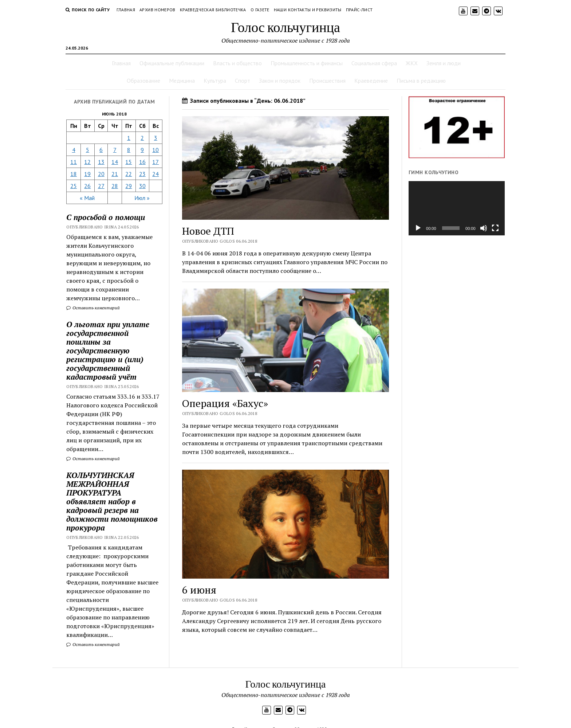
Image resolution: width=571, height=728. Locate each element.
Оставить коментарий (93, 308)
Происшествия (327, 81)
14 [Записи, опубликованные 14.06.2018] (115, 162)
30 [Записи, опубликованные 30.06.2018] (142, 186)
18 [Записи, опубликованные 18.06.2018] (74, 174)
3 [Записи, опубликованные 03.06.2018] (156, 138)
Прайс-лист (359, 10)
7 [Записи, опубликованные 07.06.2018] (115, 150)
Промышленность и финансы (307, 63)
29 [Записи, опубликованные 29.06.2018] (129, 186)
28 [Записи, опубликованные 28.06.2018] (115, 186)
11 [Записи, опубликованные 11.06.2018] (74, 162)
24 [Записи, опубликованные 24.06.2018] (155, 174)
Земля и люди (444, 63)
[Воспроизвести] (418, 228)
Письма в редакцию (421, 81)
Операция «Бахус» (225, 403)
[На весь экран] (495, 228)
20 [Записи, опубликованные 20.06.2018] (101, 174)
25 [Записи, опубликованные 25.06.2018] (74, 186)
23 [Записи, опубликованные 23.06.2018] (142, 174)
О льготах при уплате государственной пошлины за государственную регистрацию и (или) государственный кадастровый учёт (108, 351)
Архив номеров (157, 10)
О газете (260, 10)
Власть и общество (237, 63)
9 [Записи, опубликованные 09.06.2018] (142, 150)
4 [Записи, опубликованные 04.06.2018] (74, 150)
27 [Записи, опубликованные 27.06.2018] (101, 186)
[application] (457, 208)
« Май (87, 198)
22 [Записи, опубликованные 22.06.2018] (129, 174)
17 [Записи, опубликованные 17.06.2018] (155, 162)
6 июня (199, 590)
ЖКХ (412, 63)
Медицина (182, 81)
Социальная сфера (374, 63)
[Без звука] (484, 228)
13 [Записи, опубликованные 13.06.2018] (101, 162)
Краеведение (371, 81)
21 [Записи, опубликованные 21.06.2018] (115, 174)
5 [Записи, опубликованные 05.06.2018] (88, 150)
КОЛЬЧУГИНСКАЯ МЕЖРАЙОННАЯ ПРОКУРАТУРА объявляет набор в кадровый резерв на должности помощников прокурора (112, 501)
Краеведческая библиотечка (213, 10)
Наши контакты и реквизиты (308, 10)
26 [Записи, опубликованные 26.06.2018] (87, 186)
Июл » (142, 198)
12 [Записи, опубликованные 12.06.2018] (87, 162)
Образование (143, 81)
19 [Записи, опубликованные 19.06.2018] (87, 174)
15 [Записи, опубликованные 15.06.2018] (129, 162)
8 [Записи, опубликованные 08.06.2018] (129, 150)
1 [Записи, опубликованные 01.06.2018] (129, 138)
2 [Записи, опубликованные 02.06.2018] (142, 138)
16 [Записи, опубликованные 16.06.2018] (142, 162)
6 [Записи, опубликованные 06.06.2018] (101, 150)
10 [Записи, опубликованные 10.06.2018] (155, 150)
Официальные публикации (172, 63)
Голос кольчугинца (285, 27)
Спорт (243, 81)
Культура (215, 81)
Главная (126, 10)
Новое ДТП (208, 231)
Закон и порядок (280, 81)
